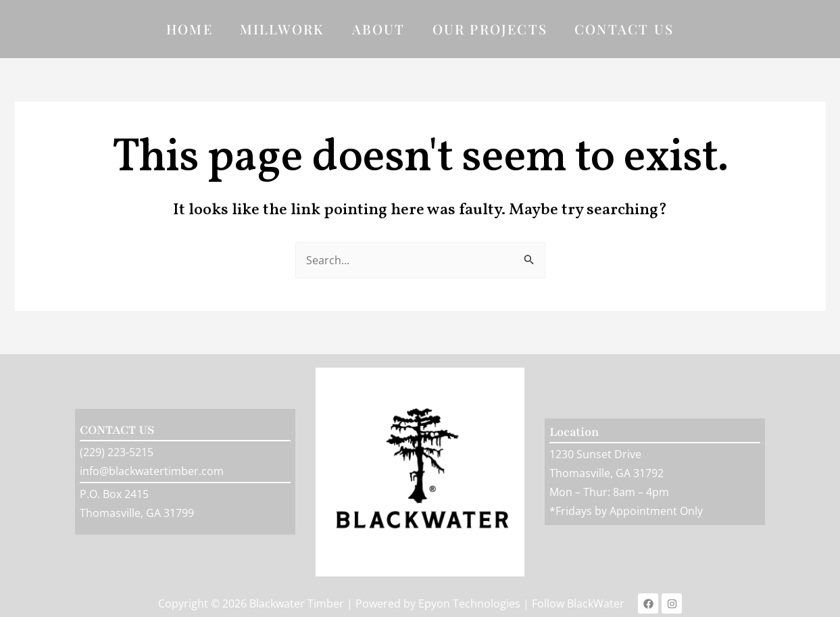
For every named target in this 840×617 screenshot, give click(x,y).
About (379, 29)
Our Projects (490, 29)
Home (190, 29)
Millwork (282, 29)
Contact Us (624, 29)
